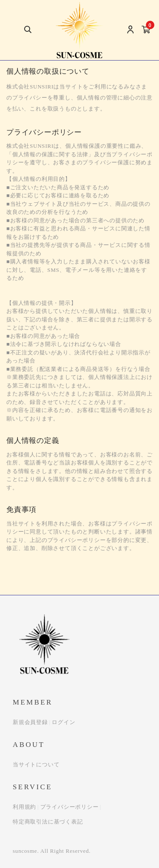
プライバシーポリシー (70, 807)
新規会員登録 (30, 722)
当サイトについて (36, 764)
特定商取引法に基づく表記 (48, 822)
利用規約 (24, 807)
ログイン (63, 722)
